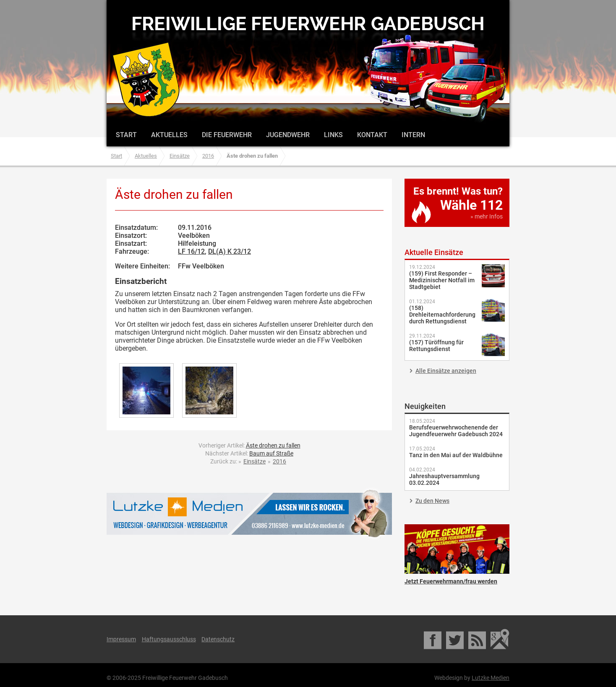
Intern (413, 135)
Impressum (121, 639)
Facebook (433, 639)
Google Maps (500, 639)
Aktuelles (169, 135)
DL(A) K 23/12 (230, 251)
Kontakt (372, 135)
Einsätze (180, 156)
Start (126, 135)
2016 (208, 156)
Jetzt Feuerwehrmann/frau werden (457, 549)
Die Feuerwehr (227, 135)
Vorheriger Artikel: (249, 445)
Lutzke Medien (249, 514)
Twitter (455, 639)
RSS (478, 639)
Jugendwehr (288, 135)
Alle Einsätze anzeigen (446, 371)
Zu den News (432, 501)
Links (333, 135)
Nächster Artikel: (249, 453)
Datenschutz (218, 639)
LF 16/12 (191, 251)
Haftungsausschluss (169, 639)
